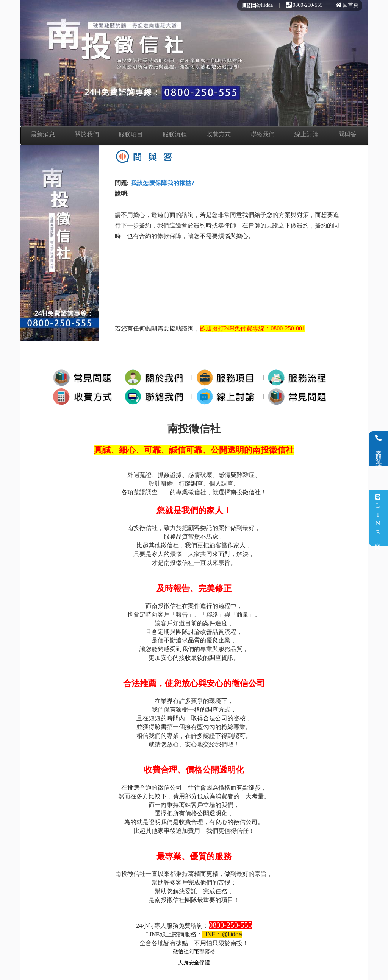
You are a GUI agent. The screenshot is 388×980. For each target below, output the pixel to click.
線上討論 (307, 134)
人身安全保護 (194, 963)
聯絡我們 (263, 134)
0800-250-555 (304, 5)
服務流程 (175, 134)
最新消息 (43, 134)
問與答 (347, 134)
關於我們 (87, 134)
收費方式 (219, 134)
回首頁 (347, 5)
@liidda (257, 5)
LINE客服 (378, 518)
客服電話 (379, 449)
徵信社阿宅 (186, 951)
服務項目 (131, 134)
